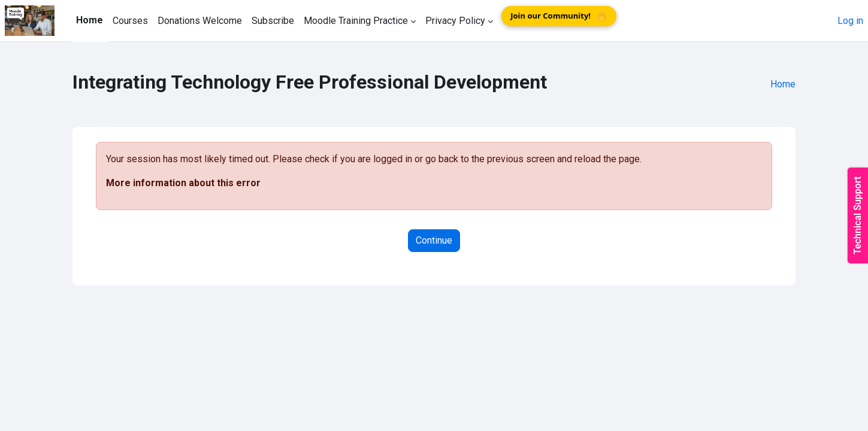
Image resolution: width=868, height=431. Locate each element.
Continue (434, 240)
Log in (850, 21)
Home (783, 84)
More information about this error (183, 183)
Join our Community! (559, 16)
